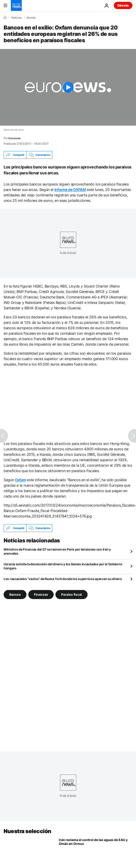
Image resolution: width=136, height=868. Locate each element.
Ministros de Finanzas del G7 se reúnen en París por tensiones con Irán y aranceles (57, 551)
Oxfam (20, 480)
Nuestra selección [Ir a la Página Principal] (27, 831)
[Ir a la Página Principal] (16, 5)
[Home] (5, 17)
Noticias (17, 18)
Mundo (31, 18)
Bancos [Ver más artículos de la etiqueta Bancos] (15, 594)
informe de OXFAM (70, 190)
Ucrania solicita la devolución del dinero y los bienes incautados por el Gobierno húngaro (63, 566)
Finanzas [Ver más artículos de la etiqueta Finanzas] (41, 594)
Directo (123, 5)
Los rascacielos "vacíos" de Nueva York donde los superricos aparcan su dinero (63, 579)
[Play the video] (68, 87)
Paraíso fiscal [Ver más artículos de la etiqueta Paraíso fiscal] (72, 594)
